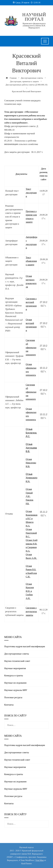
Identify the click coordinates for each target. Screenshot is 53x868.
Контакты (9, 705)
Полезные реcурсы (13, 697)
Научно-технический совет (17, 661)
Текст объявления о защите (31, 261)
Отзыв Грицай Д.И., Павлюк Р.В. (30, 496)
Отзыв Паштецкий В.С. (31, 533)
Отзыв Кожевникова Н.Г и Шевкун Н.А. (32, 518)
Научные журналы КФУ (16, 690)
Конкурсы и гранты (14, 676)
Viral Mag (40, 860)
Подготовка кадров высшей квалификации (25, 646)
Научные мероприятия (15, 668)
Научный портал (34, 17)
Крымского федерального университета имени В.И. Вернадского (34, 26)
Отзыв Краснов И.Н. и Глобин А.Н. (30, 591)
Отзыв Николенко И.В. (31, 463)
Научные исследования (15, 683)
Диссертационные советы (17, 654)
